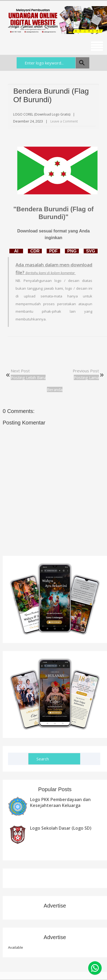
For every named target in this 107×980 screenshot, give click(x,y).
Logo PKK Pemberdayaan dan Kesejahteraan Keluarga (60, 802)
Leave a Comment (64, 121)
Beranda (55, 389)
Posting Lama (86, 377)
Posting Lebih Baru (28, 377)
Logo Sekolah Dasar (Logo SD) (61, 828)
